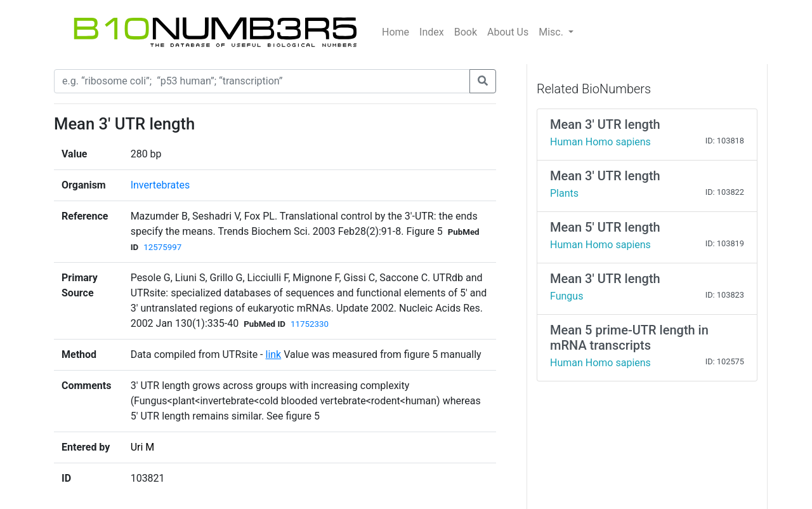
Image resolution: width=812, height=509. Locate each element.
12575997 (162, 247)
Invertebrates (160, 185)
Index (432, 32)
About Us (508, 32)
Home (396, 32)
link (273, 354)
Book (466, 32)
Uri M (143, 447)
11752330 (310, 324)
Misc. (552, 32)
